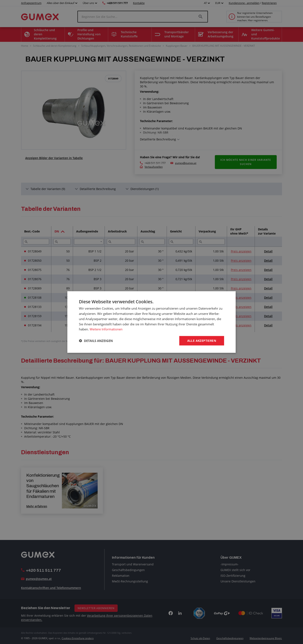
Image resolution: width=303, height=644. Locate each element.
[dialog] (151, 322)
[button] (96, 341)
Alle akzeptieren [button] (202, 341)
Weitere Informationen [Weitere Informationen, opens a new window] (106, 329)
